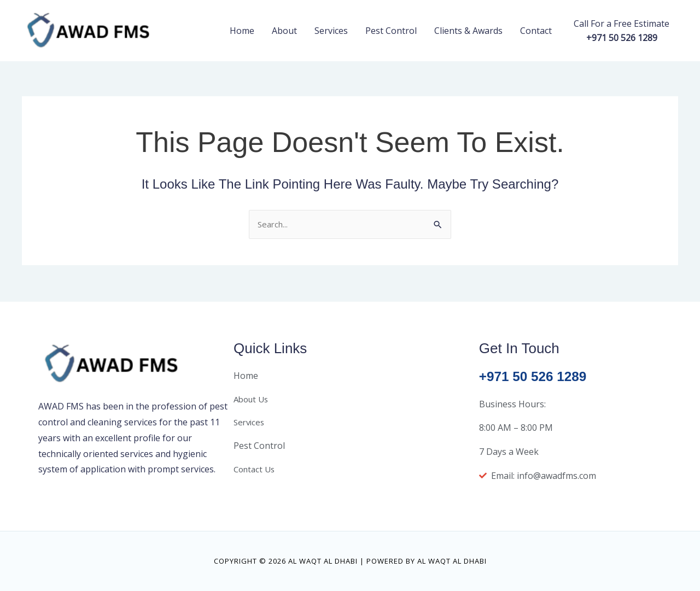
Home (242, 31)
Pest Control (391, 31)
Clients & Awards (468, 31)
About (284, 31)
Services (331, 31)
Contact (536, 31)
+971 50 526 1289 (536, 376)
